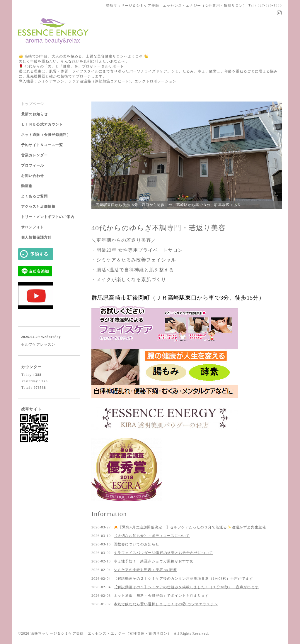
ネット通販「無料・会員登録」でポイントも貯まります (161, 596)
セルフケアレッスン (38, 344)
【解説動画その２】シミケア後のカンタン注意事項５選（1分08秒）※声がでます (183, 579)
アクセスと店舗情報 (38, 207)
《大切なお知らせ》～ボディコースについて (152, 536)
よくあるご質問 (34, 196)
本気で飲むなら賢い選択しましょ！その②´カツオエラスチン (166, 604)
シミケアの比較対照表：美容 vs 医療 (145, 570)
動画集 (27, 186)
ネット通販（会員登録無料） (46, 135)
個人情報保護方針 (36, 237)
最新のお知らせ (34, 114)
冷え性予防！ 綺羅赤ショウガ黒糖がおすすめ (154, 561)
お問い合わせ (33, 176)
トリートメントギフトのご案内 (48, 217)
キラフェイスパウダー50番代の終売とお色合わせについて (163, 553)
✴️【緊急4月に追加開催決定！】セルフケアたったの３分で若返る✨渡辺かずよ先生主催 (190, 527)
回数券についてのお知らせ (137, 544)
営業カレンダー (34, 155)
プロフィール (33, 165)
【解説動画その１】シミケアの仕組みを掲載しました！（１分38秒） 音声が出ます (186, 587)
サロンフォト (33, 227)
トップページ (33, 104)
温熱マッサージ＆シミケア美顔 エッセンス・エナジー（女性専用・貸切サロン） (101, 633)
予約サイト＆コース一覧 (42, 145)
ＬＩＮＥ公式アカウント (42, 124)
